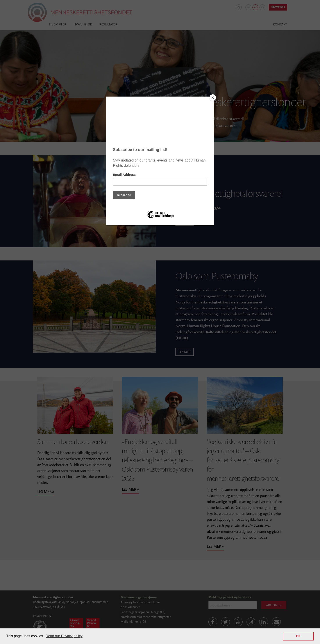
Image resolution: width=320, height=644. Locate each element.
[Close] (213, 98)
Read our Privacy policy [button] (64, 636)
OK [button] (298, 636)
